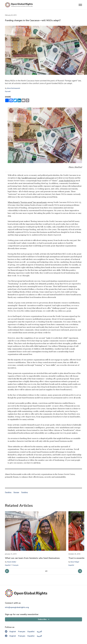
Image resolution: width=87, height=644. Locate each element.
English (13, 632)
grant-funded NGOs (67, 181)
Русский (8, 91)
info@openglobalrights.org (17, 607)
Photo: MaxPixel (75, 167)
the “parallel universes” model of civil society (36, 178)
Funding (8, 492)
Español (8, 565)
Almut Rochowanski (13, 88)
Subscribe (42, 619)
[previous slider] (80, 571)
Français (15, 565)
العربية (39, 632)
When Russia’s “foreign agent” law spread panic (27, 202)
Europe (16, 492)
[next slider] (7, 571)
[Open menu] (80, 5)
